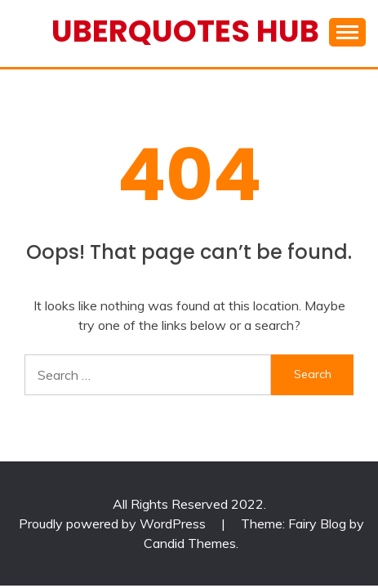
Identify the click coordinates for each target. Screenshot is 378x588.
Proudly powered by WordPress (114, 523)
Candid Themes (190, 543)
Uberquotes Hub (185, 31)
